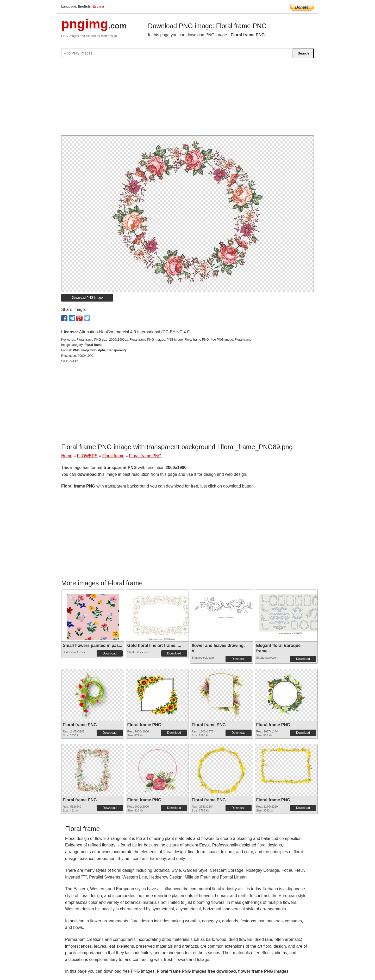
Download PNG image (87, 298)
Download (110, 653)
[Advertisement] (187, 99)
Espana (98, 6)
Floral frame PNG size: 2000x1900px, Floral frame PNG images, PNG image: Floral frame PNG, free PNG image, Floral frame (164, 340)
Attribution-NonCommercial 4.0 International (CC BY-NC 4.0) (135, 332)
